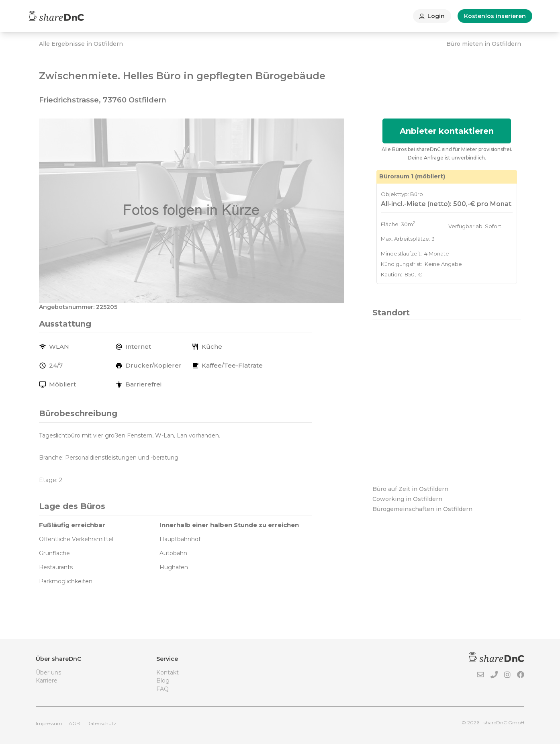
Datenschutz (101, 723)
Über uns (48, 672)
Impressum (49, 723)
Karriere (47, 681)
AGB (74, 723)
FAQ (162, 689)
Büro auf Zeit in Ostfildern (410, 489)
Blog (163, 681)
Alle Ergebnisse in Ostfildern (81, 44)
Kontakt (168, 672)
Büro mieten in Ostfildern (484, 44)
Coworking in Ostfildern (407, 499)
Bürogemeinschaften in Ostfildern (422, 509)
